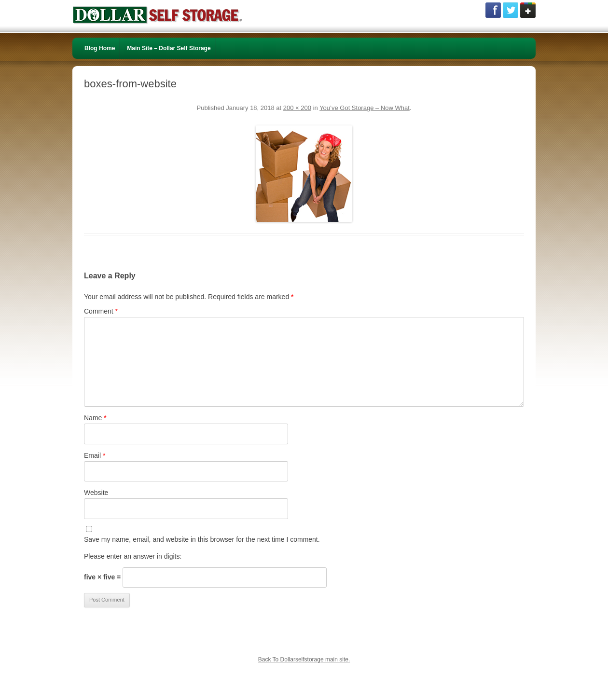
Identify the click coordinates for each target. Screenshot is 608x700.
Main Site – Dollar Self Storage (169, 48)
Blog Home (100, 48)
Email (95, 455)
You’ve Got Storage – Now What (365, 108)
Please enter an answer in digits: (133, 556)
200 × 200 (297, 108)
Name (95, 418)
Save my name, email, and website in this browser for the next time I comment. (202, 539)
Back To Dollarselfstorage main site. (304, 659)
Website (96, 493)
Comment (101, 311)
